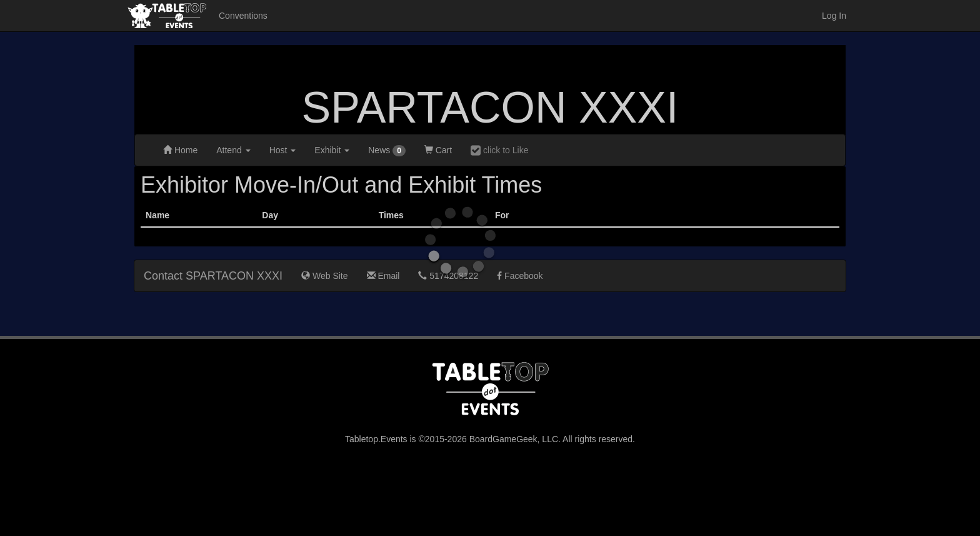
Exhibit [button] (332, 150)
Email (383, 276)
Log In (834, 16)
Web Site (324, 276)
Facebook (520, 276)
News (387, 151)
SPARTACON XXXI (490, 108)
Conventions (243, 16)
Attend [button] (233, 150)
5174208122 (448, 276)
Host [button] (283, 150)
